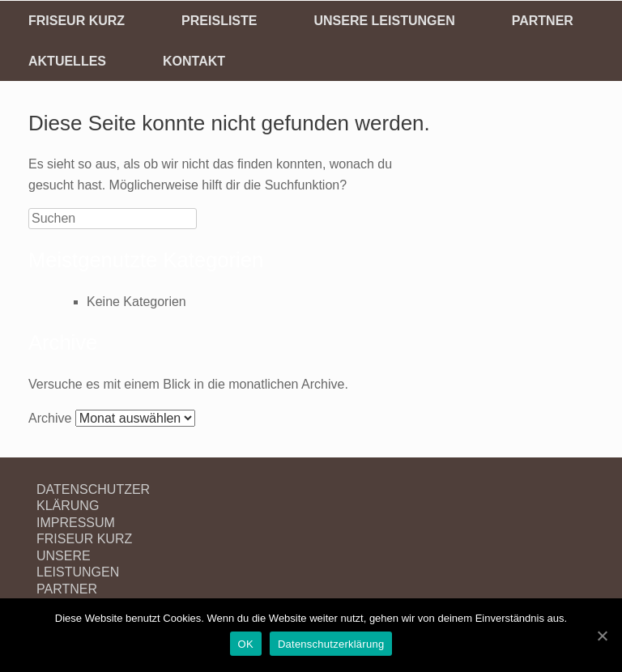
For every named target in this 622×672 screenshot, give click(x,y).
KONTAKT (194, 61)
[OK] (602, 636)
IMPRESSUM (76, 523)
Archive (50, 418)
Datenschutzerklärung (331, 644)
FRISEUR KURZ (77, 21)
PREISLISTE (219, 21)
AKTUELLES (67, 61)
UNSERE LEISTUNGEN (384, 21)
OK (246, 644)
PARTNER (543, 21)
